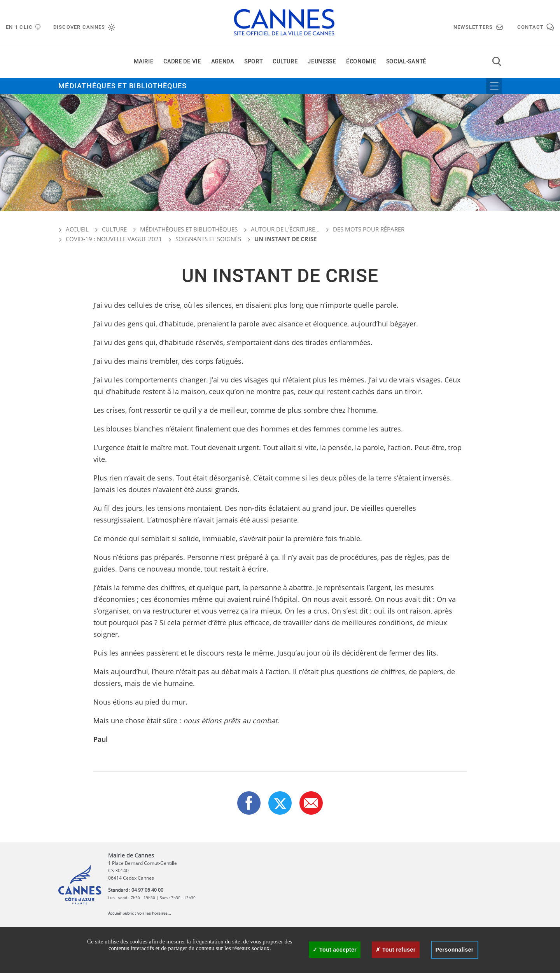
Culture (285, 62)
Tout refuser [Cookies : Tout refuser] (395, 950)
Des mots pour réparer (369, 229)
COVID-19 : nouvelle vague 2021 (114, 239)
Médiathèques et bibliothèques (123, 86)
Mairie (143, 62)
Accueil (73, 229)
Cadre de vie (182, 62)
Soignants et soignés (208, 239)
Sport (254, 62)
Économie (361, 62)
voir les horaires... (154, 913)
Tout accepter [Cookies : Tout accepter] (335, 950)
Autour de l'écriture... (285, 229)
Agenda (223, 62)
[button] (311, 803)
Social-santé (406, 62)
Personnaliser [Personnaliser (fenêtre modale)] (455, 950)
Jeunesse (322, 62)
